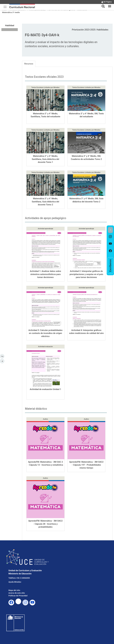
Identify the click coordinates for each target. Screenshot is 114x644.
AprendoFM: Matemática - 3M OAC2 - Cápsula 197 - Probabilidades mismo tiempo (86, 465)
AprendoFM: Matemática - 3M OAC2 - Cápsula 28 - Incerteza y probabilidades (45, 524)
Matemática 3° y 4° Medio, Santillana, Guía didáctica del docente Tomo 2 (46, 202)
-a (3, 361)
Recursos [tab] (29, 64)
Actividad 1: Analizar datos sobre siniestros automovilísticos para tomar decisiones (45, 274)
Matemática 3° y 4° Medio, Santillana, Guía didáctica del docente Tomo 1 (46, 159)
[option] (110, 237)
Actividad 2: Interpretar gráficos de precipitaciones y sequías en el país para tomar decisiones (86, 274)
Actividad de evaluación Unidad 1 (45, 389)
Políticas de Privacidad (18, 596)
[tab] (102, 5)
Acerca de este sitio (17, 593)
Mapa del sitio (14, 590)
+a (3, 356)
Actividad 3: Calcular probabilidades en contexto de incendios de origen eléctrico (46, 333)
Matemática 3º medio (11, 12)
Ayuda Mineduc (15, 582)
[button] (102, 5)
